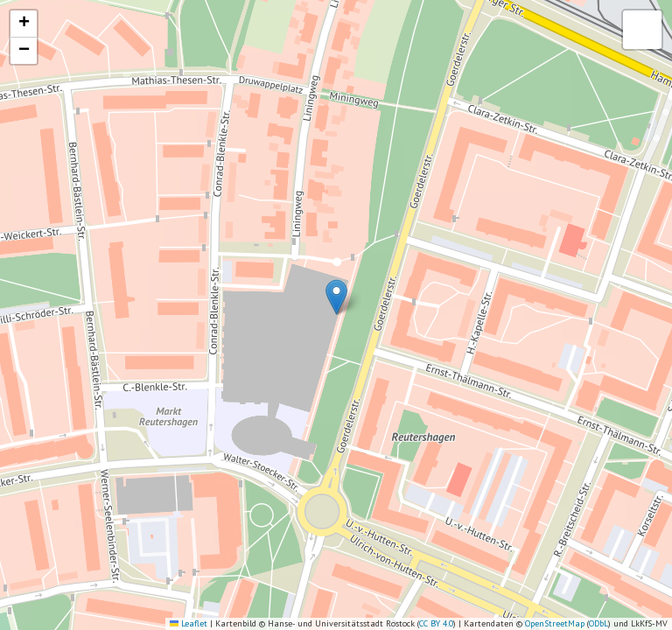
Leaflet (189, 623)
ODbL (598, 623)
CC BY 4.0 (436, 623)
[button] (336, 297)
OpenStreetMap (555, 623)
